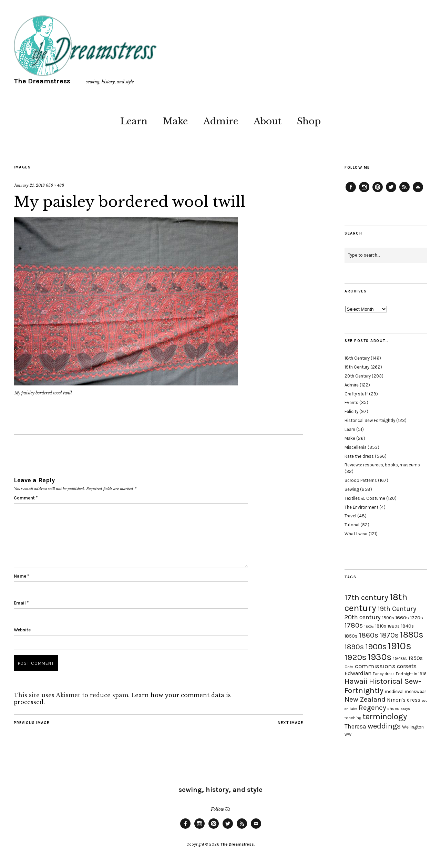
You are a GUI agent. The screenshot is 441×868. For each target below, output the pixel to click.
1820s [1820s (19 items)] (394, 626)
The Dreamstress (42, 81)
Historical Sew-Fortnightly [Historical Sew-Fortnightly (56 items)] (383, 686)
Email (21, 603)
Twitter (391, 192)
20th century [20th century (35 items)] (363, 617)
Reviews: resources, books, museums (382, 465)
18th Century (357, 358)
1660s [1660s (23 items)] (402, 618)
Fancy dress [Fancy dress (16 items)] (384, 674)
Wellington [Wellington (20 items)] (413, 727)
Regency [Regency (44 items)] (372, 707)
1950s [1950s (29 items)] (416, 658)
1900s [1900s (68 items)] (376, 647)
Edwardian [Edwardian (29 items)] (358, 673)
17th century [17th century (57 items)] (366, 597)
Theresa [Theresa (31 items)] (355, 726)
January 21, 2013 (29, 185)
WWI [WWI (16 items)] (348, 735)
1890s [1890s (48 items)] (354, 647)
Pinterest (378, 192)
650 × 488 (55, 185)
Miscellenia (356, 447)
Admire (221, 121)
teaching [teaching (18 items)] (353, 718)
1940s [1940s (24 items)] (400, 658)
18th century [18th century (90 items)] (376, 602)
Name (21, 576)
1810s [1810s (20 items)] (381, 626)
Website (22, 630)
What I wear (356, 534)
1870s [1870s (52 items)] (389, 635)
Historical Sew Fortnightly (370, 420)
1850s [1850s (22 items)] (351, 636)
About (268, 121)
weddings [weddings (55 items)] (384, 726)
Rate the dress (359, 456)
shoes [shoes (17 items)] (393, 709)
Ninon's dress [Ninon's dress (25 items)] (404, 700)
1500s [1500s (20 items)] (388, 618)
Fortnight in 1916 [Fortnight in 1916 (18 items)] (411, 674)
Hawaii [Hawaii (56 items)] (356, 681)
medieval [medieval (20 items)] (394, 691)
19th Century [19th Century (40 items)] (397, 609)
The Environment (361, 507)
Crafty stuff (356, 394)
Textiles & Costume (365, 498)
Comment (26, 498)
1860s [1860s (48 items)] (369, 635)
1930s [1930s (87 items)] (380, 657)
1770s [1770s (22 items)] (417, 618)
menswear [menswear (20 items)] (415, 691)
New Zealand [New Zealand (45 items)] (365, 699)
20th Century (358, 376)
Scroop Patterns (361, 480)
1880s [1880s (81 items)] (412, 635)
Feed (404, 192)
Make (175, 121)
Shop (309, 121)
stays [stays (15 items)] (405, 709)
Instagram (364, 192)
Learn (134, 121)
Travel (350, 516)
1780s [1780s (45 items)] (354, 625)
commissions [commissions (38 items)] (375, 666)
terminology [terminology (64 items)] (385, 716)
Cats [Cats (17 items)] (349, 667)
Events (351, 402)
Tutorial (352, 525)
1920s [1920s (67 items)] (355, 657)
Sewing (352, 489)
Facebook (351, 192)
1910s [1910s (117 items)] (400, 646)
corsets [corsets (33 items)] (407, 666)
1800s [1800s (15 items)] (369, 626)
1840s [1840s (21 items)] (407, 626)
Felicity (351, 411)
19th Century (357, 367)
